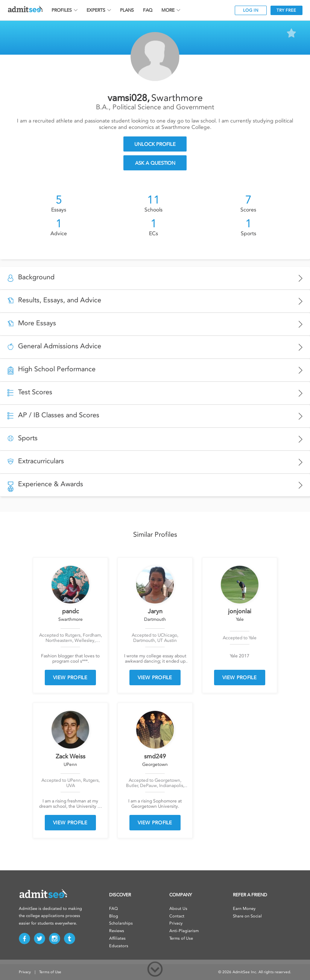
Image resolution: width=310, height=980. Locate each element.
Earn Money (244, 909)
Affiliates (117, 938)
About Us (178, 909)
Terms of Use (181, 938)
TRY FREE (286, 10)
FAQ (148, 10)
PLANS (127, 10)
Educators (119, 946)
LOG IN (251, 10)
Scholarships (121, 923)
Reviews (117, 931)
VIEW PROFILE (70, 678)
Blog (114, 916)
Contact (177, 916)
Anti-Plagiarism (184, 931)
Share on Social (247, 916)
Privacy (176, 923)
